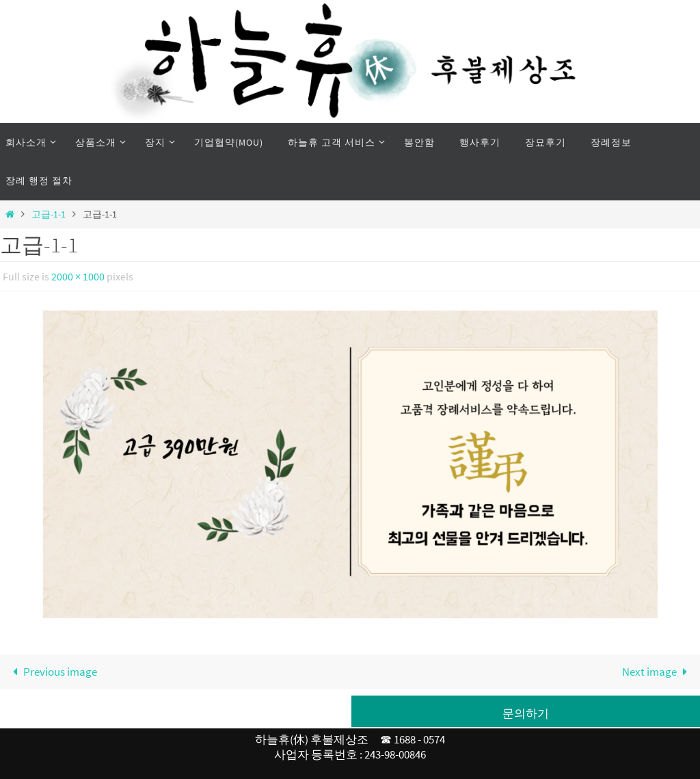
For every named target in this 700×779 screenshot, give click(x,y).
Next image (658, 672)
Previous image (52, 672)
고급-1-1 (49, 214)
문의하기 (526, 713)
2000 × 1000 (78, 276)
